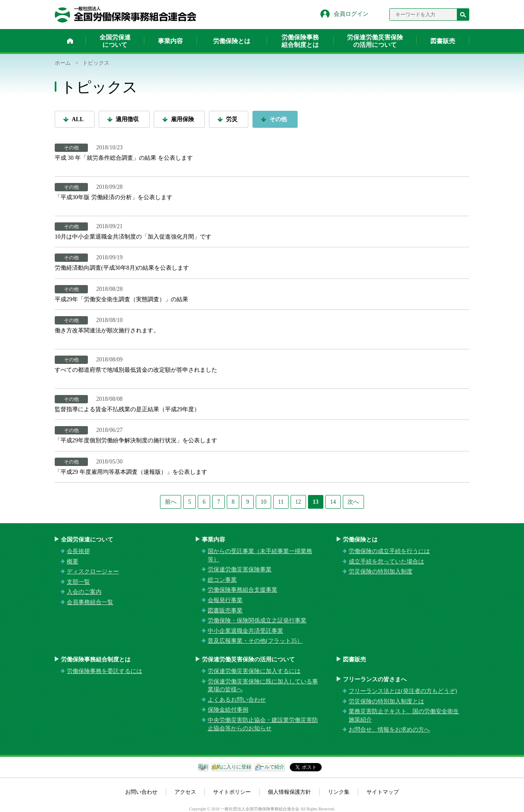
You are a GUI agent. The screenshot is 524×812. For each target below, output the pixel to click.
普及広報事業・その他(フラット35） (255, 641)
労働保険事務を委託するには (104, 671)
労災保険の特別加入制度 (381, 572)
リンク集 (339, 792)
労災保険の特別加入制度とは (386, 701)
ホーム (70, 41)
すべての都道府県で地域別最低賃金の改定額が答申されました (136, 370)
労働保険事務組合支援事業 (243, 590)
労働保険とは (232, 41)
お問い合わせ (141, 792)
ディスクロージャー (93, 572)
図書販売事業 (225, 611)
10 (264, 502)
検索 (463, 15)
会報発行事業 (225, 600)
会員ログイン (351, 14)
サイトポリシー (232, 792)
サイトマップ (383, 792)
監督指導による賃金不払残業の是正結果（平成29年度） (127, 409)
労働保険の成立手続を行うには (389, 551)
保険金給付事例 (228, 710)
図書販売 (443, 41)
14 (333, 502)
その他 (278, 119)
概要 (73, 562)
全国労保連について (115, 41)
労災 (232, 119)
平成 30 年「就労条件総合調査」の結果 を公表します (124, 158)
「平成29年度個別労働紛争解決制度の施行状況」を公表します (136, 440)
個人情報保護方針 (289, 792)
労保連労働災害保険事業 (240, 569)
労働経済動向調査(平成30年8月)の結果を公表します (122, 268)
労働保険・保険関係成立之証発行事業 (257, 621)
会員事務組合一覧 (90, 602)
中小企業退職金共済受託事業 (245, 631)
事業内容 (170, 41)
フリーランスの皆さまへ (375, 679)
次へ (353, 502)
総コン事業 (222, 580)
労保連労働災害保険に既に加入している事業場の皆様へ (263, 686)
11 (281, 502)
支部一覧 (78, 582)
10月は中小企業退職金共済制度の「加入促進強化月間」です (133, 237)
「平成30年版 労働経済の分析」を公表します (114, 197)
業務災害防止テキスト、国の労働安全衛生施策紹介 (404, 716)
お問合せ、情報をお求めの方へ (389, 730)
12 (298, 502)
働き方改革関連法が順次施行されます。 (107, 330)
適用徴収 (127, 119)
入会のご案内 (84, 592)
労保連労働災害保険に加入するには (254, 671)
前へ (171, 502)
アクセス (185, 792)
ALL (78, 119)
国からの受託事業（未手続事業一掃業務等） (260, 555)
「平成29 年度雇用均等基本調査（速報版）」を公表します (131, 472)
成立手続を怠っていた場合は (386, 562)
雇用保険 (182, 119)
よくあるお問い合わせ (237, 700)
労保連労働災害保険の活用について (375, 41)
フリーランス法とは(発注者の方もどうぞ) (403, 691)
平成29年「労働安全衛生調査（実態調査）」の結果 (121, 299)
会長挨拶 (78, 551)
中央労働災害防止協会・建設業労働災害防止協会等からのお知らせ (263, 724)
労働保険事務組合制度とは (300, 41)
